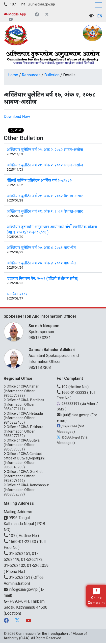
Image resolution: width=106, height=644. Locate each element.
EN (100, 16)
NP (91, 16)
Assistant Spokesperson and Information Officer (63, 355)
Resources (31, 75)
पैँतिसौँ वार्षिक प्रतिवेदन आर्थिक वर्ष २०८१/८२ (39, 180)
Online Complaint (96, 596)
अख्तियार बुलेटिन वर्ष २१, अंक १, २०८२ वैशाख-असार (45, 196)
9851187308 (40, 368)
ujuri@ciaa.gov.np (41, 4)
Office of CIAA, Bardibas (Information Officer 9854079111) (24, 404)
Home (13, 75)
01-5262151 (17, 577)
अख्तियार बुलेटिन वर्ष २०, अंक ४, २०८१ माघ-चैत (41, 248)
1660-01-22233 (72, 393)
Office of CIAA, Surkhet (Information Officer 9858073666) (23, 476)
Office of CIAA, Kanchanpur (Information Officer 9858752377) (26, 490)
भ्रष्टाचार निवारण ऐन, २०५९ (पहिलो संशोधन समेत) (42, 278)
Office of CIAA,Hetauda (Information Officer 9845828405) (23, 418)
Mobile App (15, 14)
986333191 (68, 404)
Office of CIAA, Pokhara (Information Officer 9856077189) (24, 431)
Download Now (17, 117)
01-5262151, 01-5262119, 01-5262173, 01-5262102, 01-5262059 (26, 560)
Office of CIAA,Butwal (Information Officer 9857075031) (22, 445)
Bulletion (52, 75)
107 (13, 4)
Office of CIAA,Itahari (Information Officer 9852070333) (22, 391)
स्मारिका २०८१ (17, 294)
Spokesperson (63, 328)
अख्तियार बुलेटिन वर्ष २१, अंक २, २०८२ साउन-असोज (45, 150)
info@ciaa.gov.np (21, 589)
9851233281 (40, 338)
